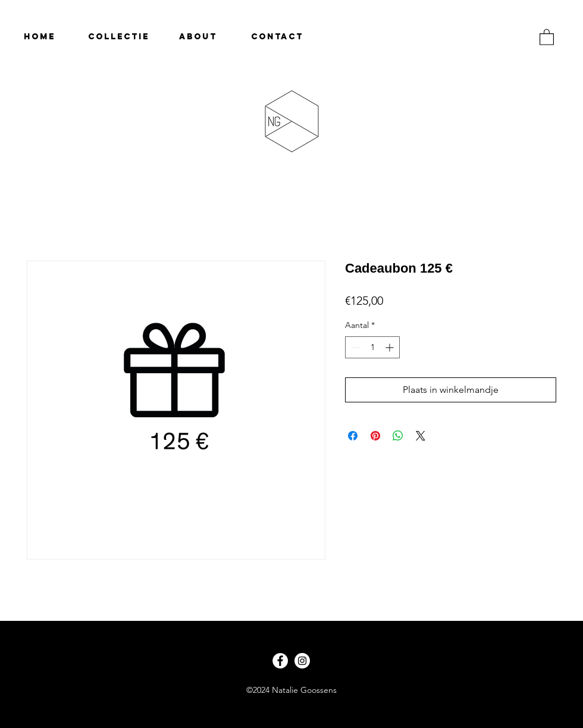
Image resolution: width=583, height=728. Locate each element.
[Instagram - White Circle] (302, 661)
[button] (547, 37)
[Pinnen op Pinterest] (375, 436)
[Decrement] (354, 347)
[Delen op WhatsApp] (398, 436)
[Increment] (391, 347)
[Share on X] (421, 436)
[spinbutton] (372, 347)
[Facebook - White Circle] (280, 661)
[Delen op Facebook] (353, 436)
